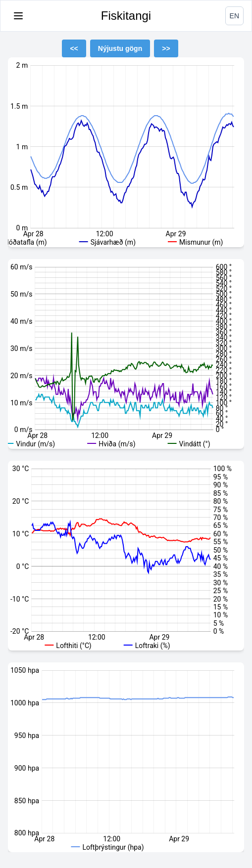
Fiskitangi (126, 16)
